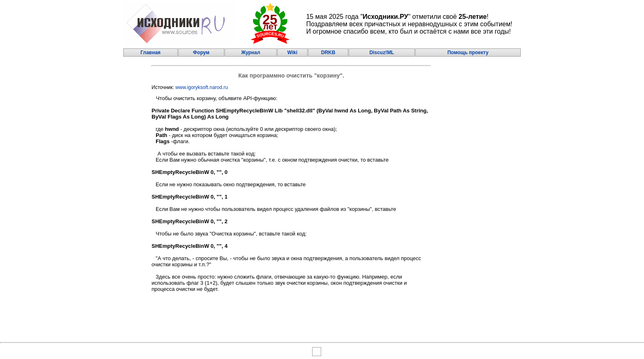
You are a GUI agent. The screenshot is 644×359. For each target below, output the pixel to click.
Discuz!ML (382, 53)
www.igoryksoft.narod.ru (202, 87)
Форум (201, 53)
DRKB (328, 53)
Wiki (292, 53)
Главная (151, 53)
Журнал (251, 53)
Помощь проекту (468, 53)
